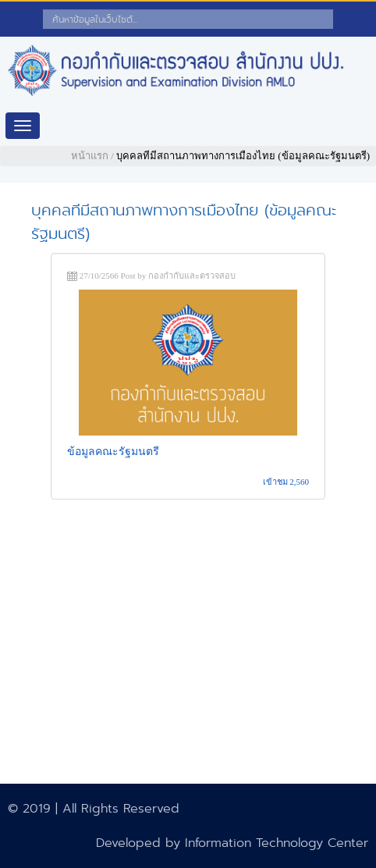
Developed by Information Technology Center (232, 843)
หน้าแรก (90, 156)
